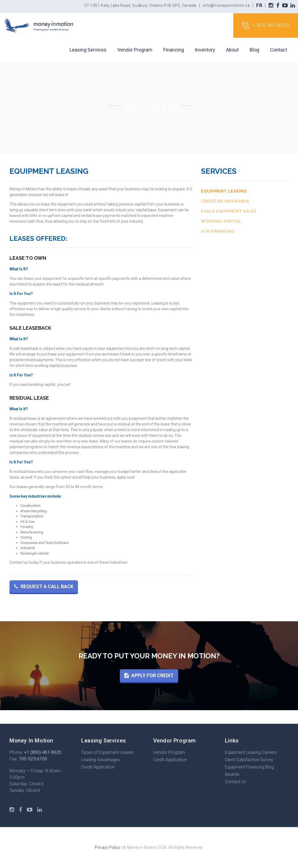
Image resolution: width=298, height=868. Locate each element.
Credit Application (98, 767)
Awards (232, 774)
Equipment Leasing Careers (251, 752)
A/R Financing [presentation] (218, 231)
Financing (174, 50)
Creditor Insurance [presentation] (225, 201)
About (232, 50)
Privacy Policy (107, 847)
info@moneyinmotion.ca (226, 5)
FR (259, 5)
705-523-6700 (33, 759)
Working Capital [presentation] (221, 221)
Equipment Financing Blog (249, 767)
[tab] (245, 191)
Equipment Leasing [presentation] (224, 191)
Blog (254, 50)
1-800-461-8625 (266, 25)
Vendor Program (135, 50)
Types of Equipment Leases (108, 752)
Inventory (205, 50)
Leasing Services (88, 50)
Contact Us (236, 782)
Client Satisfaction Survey (249, 760)
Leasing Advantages (101, 760)
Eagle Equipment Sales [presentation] (229, 211)
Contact (279, 50)
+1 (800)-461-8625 (43, 752)
